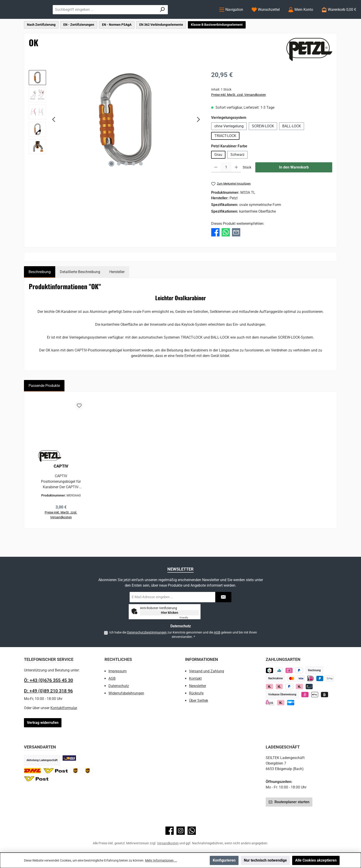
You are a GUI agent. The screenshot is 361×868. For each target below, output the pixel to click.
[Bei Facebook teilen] (215, 251)
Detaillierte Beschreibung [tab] (80, 290)
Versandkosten (168, 843)
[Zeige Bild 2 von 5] (119, 182)
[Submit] (223, 597)
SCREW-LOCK (263, 145)
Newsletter (198, 686)
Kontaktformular (64, 708)
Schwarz (237, 173)
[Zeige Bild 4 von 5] (134, 182)
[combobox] (151, 19)
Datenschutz (119, 686)
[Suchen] (201, 19)
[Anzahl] (226, 186)
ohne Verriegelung (229, 145)
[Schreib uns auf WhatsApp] (192, 831)
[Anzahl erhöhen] (236, 186)
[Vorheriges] (54, 138)
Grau (218, 173)
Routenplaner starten (289, 802)
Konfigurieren (224, 860)
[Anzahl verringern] (216, 186)
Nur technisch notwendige (265, 860)
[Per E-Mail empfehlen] (236, 251)
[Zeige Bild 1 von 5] (111, 182)
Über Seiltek (199, 701)
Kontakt (195, 678)
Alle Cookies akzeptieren (316, 860)
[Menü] (231, 19)
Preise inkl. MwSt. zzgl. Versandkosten (239, 113)
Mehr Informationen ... (161, 860)
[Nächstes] (198, 138)
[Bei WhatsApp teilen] (226, 251)
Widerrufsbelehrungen (126, 693)
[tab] (40, 291)
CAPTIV (61, 485)
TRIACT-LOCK (225, 154)
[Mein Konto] (301, 19)
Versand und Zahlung (207, 671)
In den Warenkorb (294, 186)
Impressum (118, 671)
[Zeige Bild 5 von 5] (141, 182)
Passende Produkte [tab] (44, 404)
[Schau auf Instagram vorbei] (181, 831)
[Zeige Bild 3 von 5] (126, 182)
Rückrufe (196, 693)
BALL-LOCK (292, 145)
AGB (217, 632)
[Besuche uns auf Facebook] (170, 831)
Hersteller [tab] (117, 290)
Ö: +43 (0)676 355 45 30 (48, 680)
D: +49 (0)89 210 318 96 (48, 691)
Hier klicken (170, 613)
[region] (115, 138)
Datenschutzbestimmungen (147, 632)
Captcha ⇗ (189, 618)
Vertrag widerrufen (43, 723)
